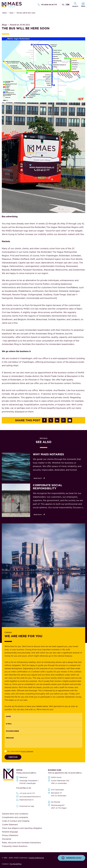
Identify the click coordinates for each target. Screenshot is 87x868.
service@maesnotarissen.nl (30, 797)
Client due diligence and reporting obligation (22, 828)
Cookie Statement (10, 825)
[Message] (43, 741)
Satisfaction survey (71, 858)
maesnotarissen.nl (26, 800)
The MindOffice (16, 864)
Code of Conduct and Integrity (16, 821)
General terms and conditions (15, 814)
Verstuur (13, 757)
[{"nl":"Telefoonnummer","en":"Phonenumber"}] (43, 731)
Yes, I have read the (20, 751)
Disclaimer (7, 839)
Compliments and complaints (15, 817)
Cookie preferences (36, 858)
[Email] (43, 724)
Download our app (27, 806)
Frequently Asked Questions (15, 846)
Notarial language (10, 832)
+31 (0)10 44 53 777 (47, 5)
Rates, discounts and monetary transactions (21, 843)
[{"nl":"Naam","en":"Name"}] (43, 716)
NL (63, 5)
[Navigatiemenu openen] (83, 5)
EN (68, 5)
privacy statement (27, 751)
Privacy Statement (10, 835)
